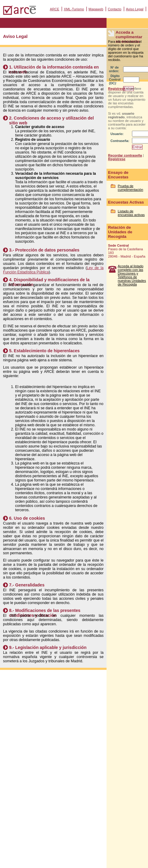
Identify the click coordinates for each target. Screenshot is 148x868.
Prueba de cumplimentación (130, 188)
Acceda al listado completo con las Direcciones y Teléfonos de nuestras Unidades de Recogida (132, 275)
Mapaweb (96, 9)
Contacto (115, 9)
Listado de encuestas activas (131, 213)
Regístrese (117, 89)
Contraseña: (120, 141)
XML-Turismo (74, 9)
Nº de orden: (114, 69)
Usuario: (117, 134)
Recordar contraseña (125, 155)
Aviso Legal (135, 9)
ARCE (55, 9)
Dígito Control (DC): (115, 79)
